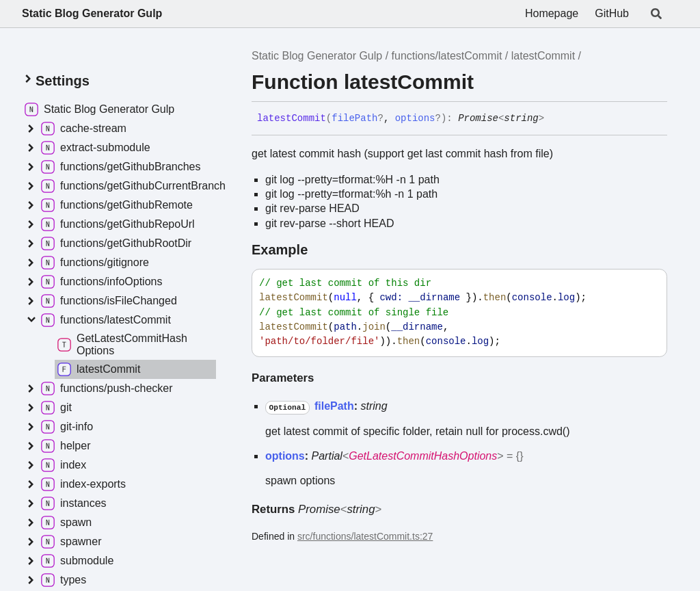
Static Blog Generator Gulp (92, 13)
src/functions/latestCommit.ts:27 (365, 536)
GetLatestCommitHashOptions (423, 456)
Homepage (552, 13)
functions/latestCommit (447, 56)
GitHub (612, 13)
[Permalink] (554, 119)
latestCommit (543, 56)
